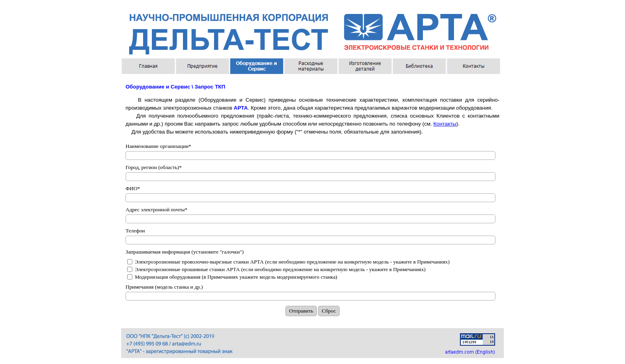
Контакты (445, 124)
